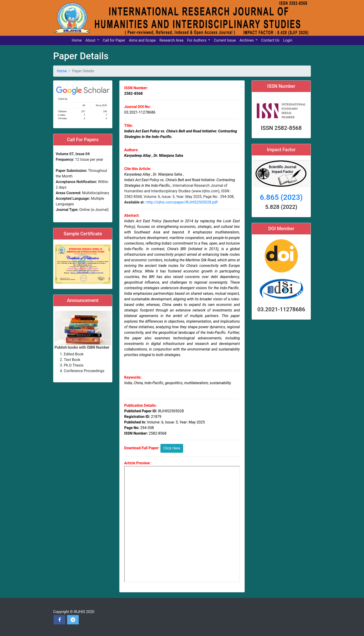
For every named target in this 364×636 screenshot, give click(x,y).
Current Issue (225, 40)
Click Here (172, 448)
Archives (247, 40)
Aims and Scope (142, 40)
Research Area (171, 40)
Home (77, 40)
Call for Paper (114, 40)
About (91, 40)
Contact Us (270, 40)
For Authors (197, 40)
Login (288, 40)
